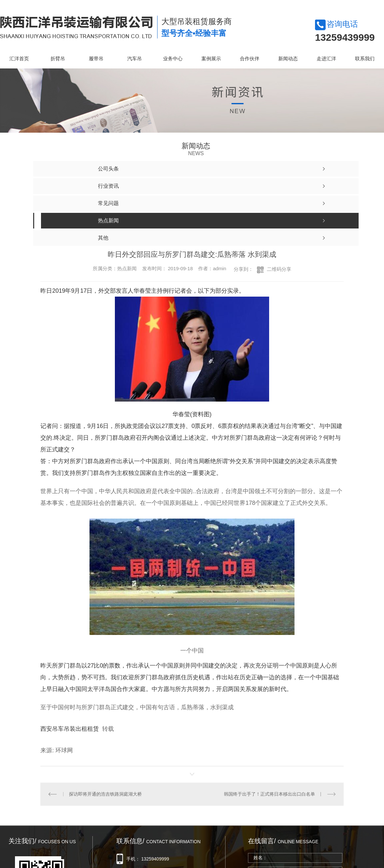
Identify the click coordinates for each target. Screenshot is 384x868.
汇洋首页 (19, 59)
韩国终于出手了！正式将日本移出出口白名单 (269, 794)
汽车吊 (135, 59)
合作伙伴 (250, 59)
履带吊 (96, 59)
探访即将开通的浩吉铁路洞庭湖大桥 (105, 794)
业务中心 (173, 59)
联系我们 (365, 59)
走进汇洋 (326, 59)
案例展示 (211, 59)
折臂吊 (58, 59)
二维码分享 (279, 269)
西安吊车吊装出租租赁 (70, 729)
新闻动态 (288, 59)
